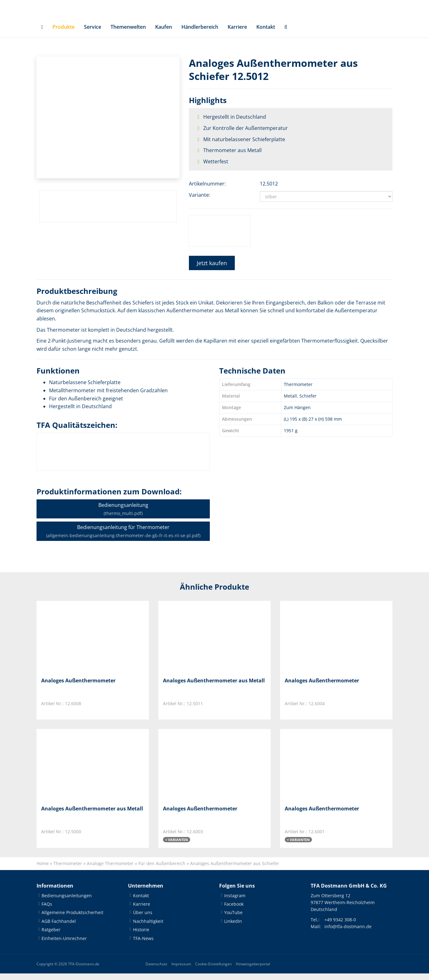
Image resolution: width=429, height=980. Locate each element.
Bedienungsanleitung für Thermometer (123, 537)
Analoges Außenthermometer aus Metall (214, 687)
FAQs (47, 911)
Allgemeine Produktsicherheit (72, 919)
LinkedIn (233, 928)
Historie (141, 936)
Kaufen (164, 33)
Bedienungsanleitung (123, 515)
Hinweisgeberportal (253, 970)
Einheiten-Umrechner (64, 945)
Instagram (235, 902)
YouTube (233, 919)
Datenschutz (156, 970)
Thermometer (68, 870)
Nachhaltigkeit (148, 928)
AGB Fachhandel (59, 928)
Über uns (143, 919)
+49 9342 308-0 (340, 926)
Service (93, 33)
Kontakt (266, 33)
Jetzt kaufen (212, 269)
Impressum (181, 970)
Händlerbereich (200, 33)
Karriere (237, 33)
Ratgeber (51, 936)
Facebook (234, 911)
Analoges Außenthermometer (78, 687)
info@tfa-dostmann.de (348, 933)
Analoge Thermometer (110, 870)
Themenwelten (128, 33)
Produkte (64, 33)
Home (43, 870)
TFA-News (143, 945)
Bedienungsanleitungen (67, 902)
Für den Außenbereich (162, 870)
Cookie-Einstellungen (213, 970)
